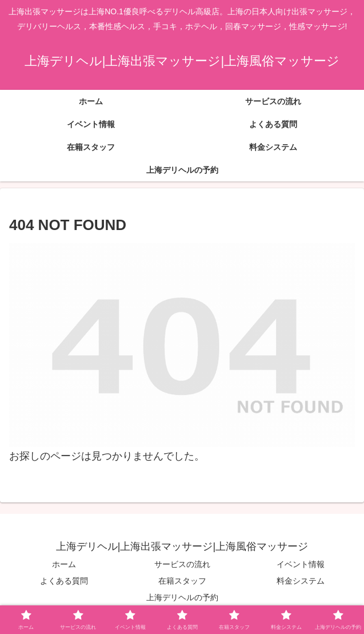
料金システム (301, 581)
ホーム (64, 564)
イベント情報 (301, 564)
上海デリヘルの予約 (182, 597)
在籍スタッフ (182, 581)
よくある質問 (64, 581)
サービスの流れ (182, 564)
